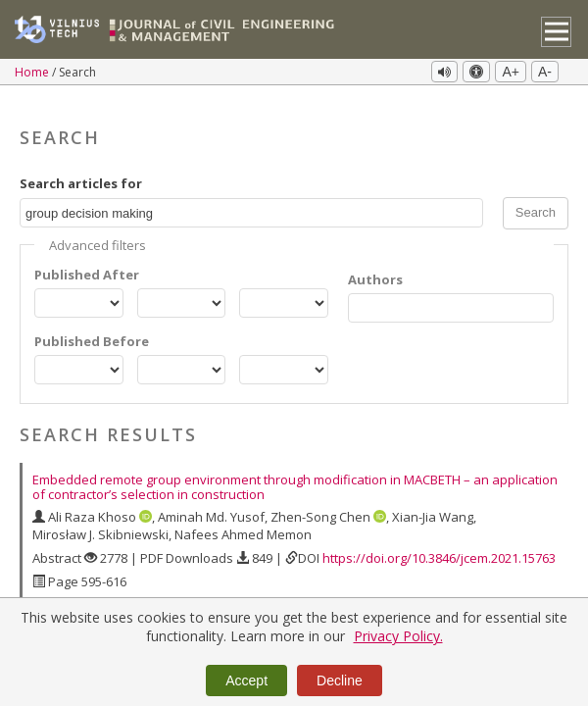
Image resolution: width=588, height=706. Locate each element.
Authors (375, 263)
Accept (246, 681)
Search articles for (81, 167)
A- (545, 72)
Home (33, 72)
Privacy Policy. (398, 636)
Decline (340, 681)
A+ (511, 72)
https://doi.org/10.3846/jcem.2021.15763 (439, 541)
